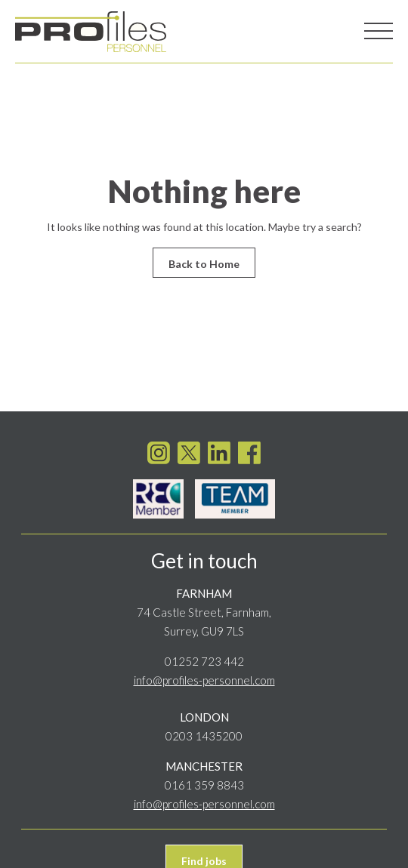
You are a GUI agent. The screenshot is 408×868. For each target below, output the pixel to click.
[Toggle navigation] (379, 32)
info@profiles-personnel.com (204, 676)
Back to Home (204, 264)
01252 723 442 (204, 657)
